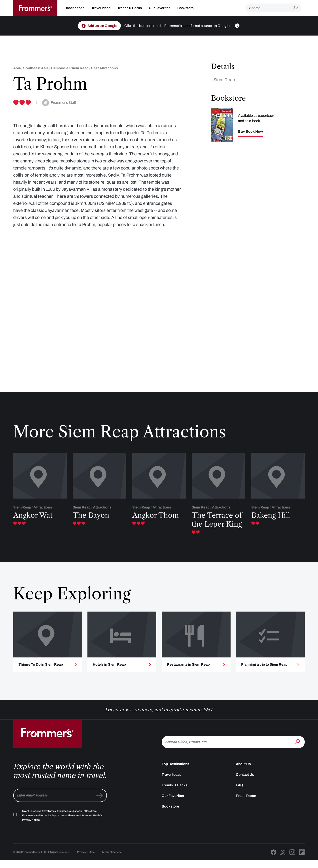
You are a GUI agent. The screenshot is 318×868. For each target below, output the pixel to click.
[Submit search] (297, 8)
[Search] (269, 8)
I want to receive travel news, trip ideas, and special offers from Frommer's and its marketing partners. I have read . (62, 823)
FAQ (239, 793)
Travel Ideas (101, 8)
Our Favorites (160, 8)
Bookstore (185, 8)
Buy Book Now (251, 132)
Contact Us (245, 782)
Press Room (246, 803)
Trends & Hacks (130, 8)
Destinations (74, 8)
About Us (243, 771)
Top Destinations (175, 771)
